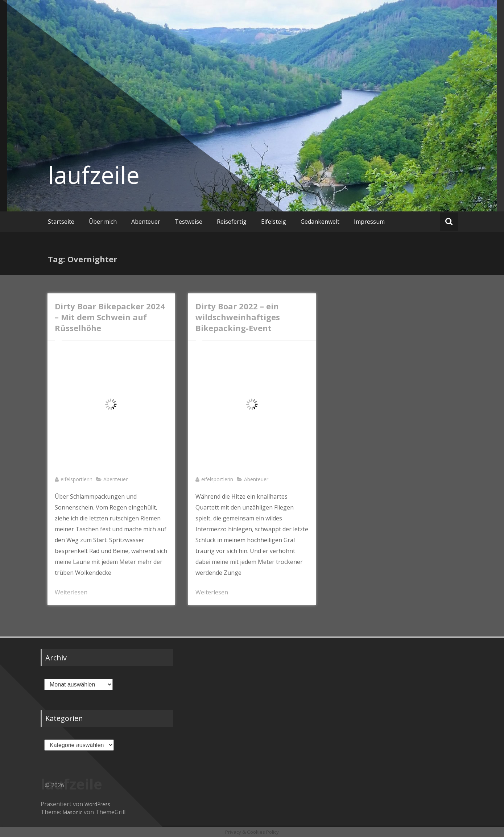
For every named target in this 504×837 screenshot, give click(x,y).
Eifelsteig (274, 222)
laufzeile (94, 175)
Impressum (369, 222)
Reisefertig (232, 222)
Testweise (189, 222)
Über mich (103, 222)
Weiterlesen (71, 592)
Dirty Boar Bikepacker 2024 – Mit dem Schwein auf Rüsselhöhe (110, 317)
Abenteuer (146, 222)
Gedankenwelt (320, 222)
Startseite (61, 222)
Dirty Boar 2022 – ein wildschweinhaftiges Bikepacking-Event (238, 317)
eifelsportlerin (77, 479)
